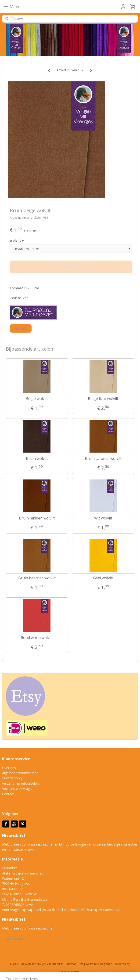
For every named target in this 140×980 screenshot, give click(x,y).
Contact (8, 794)
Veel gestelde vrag (16, 789)
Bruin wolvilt (37, 459)
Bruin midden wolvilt (37, 518)
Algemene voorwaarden (20, 773)
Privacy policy (12, 778)
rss (81, 964)
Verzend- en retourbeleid (21, 783)
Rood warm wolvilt (37, 638)
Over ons (9, 768)
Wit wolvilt (103, 518)
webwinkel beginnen (99, 964)
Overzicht (21, 328)
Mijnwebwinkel (70, 971)
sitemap (71, 964)
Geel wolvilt (103, 578)
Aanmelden (14, 939)
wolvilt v (17, 240)
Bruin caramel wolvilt (103, 459)
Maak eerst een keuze (71, 267)
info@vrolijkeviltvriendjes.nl (27, 899)
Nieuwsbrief (14, 835)
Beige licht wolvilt (103, 399)
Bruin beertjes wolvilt (37, 578)
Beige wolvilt (37, 399)
